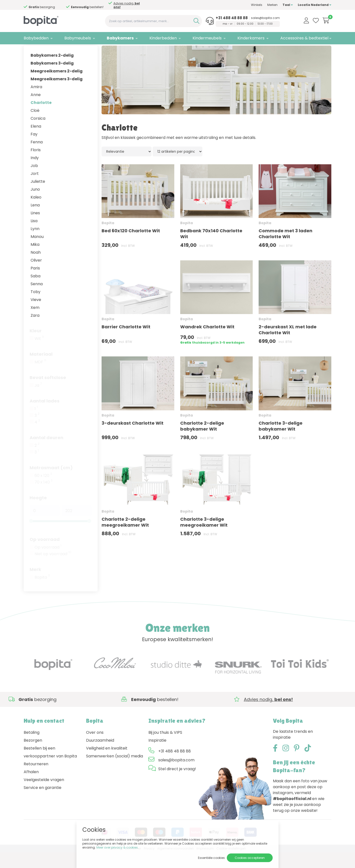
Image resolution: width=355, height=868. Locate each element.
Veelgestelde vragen (44, 795)
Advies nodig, (44, 5)
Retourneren (36, 779)
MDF (40, 377)
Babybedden (36, 38)
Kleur (36, 346)
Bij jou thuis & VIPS (165, 748)
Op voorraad (45, 555)
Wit (39, 354)
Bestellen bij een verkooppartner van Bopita (50, 767)
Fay (34, 149)
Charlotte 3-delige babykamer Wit (281, 441)
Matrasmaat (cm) (51, 483)
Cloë (35, 126)
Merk (35, 585)
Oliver (36, 275)
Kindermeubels (207, 38)
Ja (38, 401)
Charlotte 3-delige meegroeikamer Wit (204, 537)
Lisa (34, 236)
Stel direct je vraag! (177, 784)
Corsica (38, 134)
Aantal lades (44, 416)
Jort (35, 189)
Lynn (35, 244)
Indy (35, 173)
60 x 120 (43, 491)
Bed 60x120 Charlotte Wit (131, 246)
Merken (272, 5)
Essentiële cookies (211, 858)
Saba (35, 291)
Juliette (38, 197)
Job (34, 181)
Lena (35, 220)
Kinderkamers (251, 38)
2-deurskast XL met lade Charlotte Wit (288, 345)
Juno (35, 205)
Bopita (42, 593)
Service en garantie (43, 803)
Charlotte (41, 118)
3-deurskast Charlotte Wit (133, 438)
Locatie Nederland (315, 5)
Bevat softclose (48, 393)
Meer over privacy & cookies (117, 847)
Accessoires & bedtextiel (304, 38)
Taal (288, 5)
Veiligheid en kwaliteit (107, 763)
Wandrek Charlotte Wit (207, 342)
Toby (35, 307)
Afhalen (31, 787)
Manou (37, 252)
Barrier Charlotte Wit (126, 342)
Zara (35, 331)
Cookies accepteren (250, 858)
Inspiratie (157, 756)
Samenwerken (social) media (115, 771)
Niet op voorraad (53, 569)
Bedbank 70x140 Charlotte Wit (211, 249)
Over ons (95, 748)
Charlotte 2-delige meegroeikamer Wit (125, 537)
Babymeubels (78, 38)
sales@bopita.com (265, 18)
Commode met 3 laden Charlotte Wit (285, 249)
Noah (36, 268)
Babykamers (120, 38)
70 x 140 (44, 498)
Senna (37, 299)
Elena (36, 142)
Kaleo (36, 212)
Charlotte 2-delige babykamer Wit (202, 441)
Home (29, 51)
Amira (36, 102)
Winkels (257, 5)
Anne (36, 110)
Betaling (32, 748)
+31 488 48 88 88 (232, 18)
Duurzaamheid (100, 756)
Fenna (37, 157)
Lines (35, 228)
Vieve (36, 315)
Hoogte (38, 513)
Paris (35, 283)
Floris (36, 165)
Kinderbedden (163, 38)
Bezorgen (33, 756)
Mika (35, 260)
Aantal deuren (46, 453)
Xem (35, 323)
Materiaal (41, 369)
